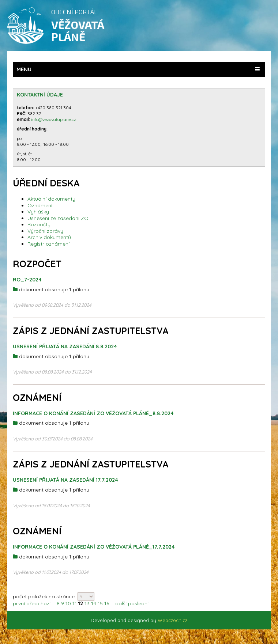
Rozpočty (39, 224)
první (19, 603)
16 (107, 603)
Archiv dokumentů (49, 237)
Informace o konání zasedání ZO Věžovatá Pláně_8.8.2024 (93, 413)
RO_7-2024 (27, 280)
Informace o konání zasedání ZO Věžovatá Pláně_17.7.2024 (94, 547)
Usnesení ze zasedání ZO (58, 218)
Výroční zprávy (45, 231)
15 (100, 603)
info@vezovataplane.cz (54, 119)
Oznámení (40, 205)
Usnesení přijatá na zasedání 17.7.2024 (65, 480)
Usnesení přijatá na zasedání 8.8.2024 (65, 346)
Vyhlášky (38, 212)
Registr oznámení (48, 244)
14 (94, 603)
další (121, 603)
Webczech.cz (172, 620)
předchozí (38, 603)
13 (87, 603)
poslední (138, 603)
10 (68, 603)
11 (75, 603)
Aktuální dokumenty (51, 199)
